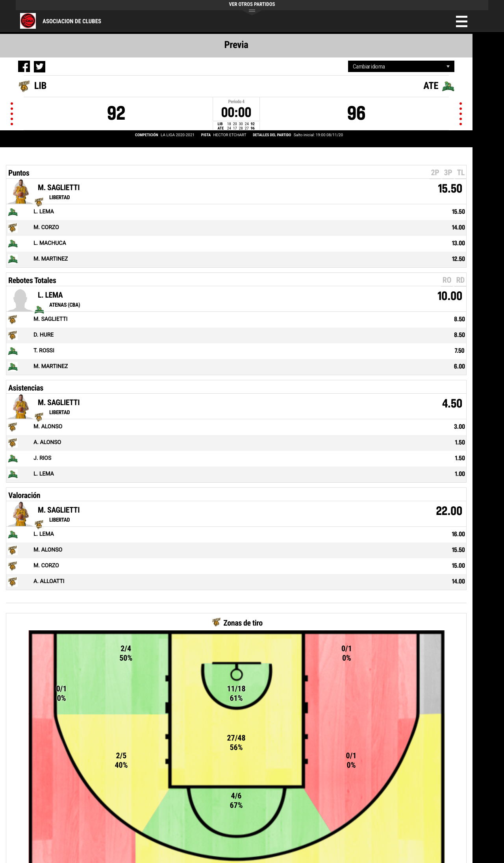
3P (448, 172)
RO (447, 280)
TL (461, 172)
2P (435, 172)
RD (460, 280)
